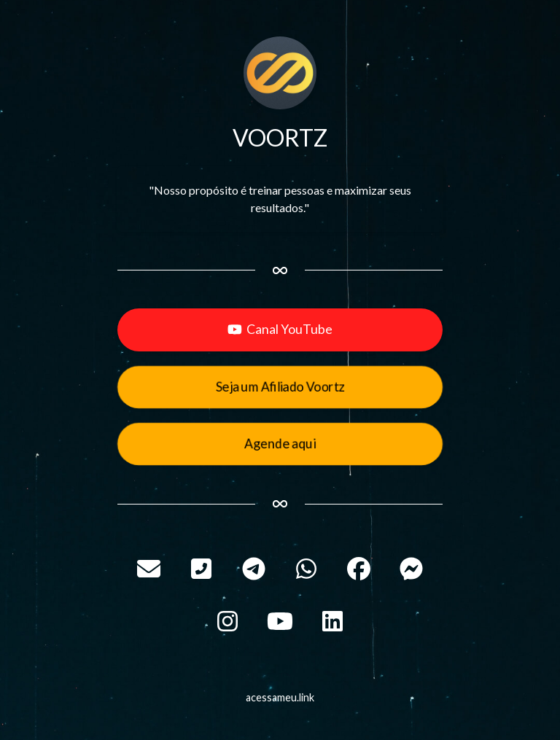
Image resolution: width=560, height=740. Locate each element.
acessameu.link (280, 697)
